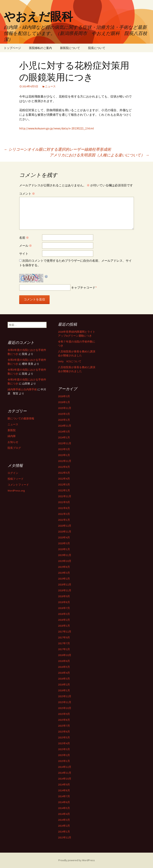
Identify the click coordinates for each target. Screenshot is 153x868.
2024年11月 (65, 426)
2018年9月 (64, 596)
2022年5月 (64, 473)
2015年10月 (65, 708)
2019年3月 (64, 573)
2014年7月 (64, 796)
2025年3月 (64, 414)
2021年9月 (64, 502)
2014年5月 (64, 808)
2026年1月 (64, 402)
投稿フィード (16, 479)
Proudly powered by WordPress (77, 860)
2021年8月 (64, 508)
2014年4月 (64, 814)
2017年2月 (64, 649)
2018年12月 (65, 584)
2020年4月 (64, 537)
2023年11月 (65, 443)
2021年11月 (65, 496)
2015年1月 (64, 761)
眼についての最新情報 (21, 418)
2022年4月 (64, 479)
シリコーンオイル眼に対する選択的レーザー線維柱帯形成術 (57, 149)
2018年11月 (65, 590)
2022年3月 (64, 484)
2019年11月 (65, 555)
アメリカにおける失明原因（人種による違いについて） (99, 155)
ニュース (50, 86)
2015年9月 (64, 714)
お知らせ (13, 442)
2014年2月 (64, 826)
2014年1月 (64, 832)
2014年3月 (64, 820)
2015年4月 (64, 743)
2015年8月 (64, 720)
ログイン (13, 473)
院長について (97, 48)
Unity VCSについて (70, 361)
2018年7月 (64, 608)
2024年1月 (64, 437)
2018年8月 (64, 602)
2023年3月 (64, 449)
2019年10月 (65, 561)
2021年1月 (64, 520)
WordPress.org (16, 491)
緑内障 (12, 436)
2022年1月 (64, 490)
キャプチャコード (83, 287)
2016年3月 (64, 679)
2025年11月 (65, 408)
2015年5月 (64, 737)
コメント (27, 194)
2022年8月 (64, 467)
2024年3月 (64, 432)
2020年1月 (64, 549)
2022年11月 (65, 461)
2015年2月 (64, 755)
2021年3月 (64, 514)
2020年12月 (65, 526)
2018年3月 (64, 614)
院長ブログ (14, 448)
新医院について (70, 48)
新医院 (12, 430)
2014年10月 (65, 779)
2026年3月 (64, 396)
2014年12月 (65, 767)
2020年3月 (64, 543)
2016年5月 (64, 667)
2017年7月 (64, 643)
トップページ (12, 48)
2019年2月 (64, 579)
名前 (24, 238)
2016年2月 (64, 684)
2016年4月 (64, 673)
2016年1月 (64, 690)
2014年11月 (65, 773)
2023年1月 (64, 455)
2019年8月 (64, 567)
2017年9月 (64, 637)
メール (26, 246)
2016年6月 (64, 661)
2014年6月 (64, 802)
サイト (24, 254)
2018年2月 (64, 620)
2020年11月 (65, 532)
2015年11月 (65, 702)
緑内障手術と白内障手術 (22, 389)
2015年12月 (65, 696)
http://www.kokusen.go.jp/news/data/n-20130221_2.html (57, 128)
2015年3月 (64, 749)
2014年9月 (64, 785)
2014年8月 (64, 790)
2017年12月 (65, 632)
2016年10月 (65, 655)
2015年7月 (64, 726)
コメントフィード (18, 485)
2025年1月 (64, 420)
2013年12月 (65, 837)
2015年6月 (64, 732)
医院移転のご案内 (40, 48)
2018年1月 (64, 626)
